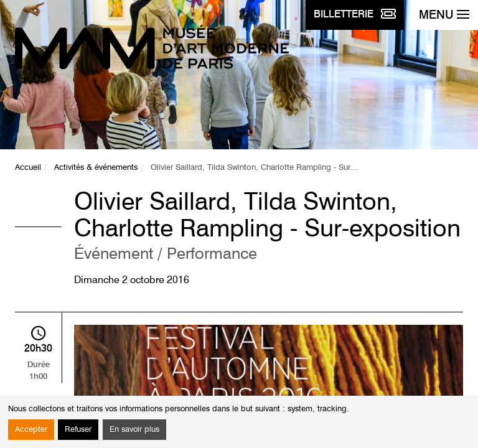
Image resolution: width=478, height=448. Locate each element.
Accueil (28, 168)
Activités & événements (96, 168)
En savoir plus (134, 430)
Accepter (31, 430)
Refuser (78, 430)
